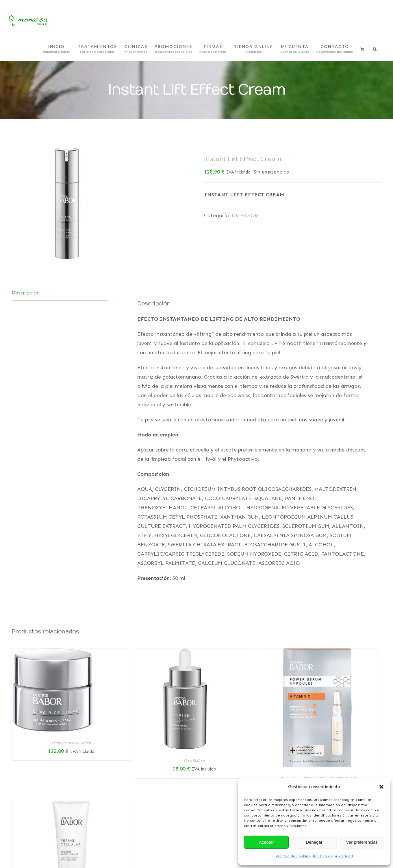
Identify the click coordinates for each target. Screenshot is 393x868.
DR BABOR (245, 215)
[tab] (60, 293)
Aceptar (266, 842)
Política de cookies (293, 856)
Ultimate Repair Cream (71, 743)
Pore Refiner (194, 761)
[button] (381, 787)
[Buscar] (375, 49)
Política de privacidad (333, 856)
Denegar (314, 842)
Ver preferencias (362, 842)
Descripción (26, 293)
